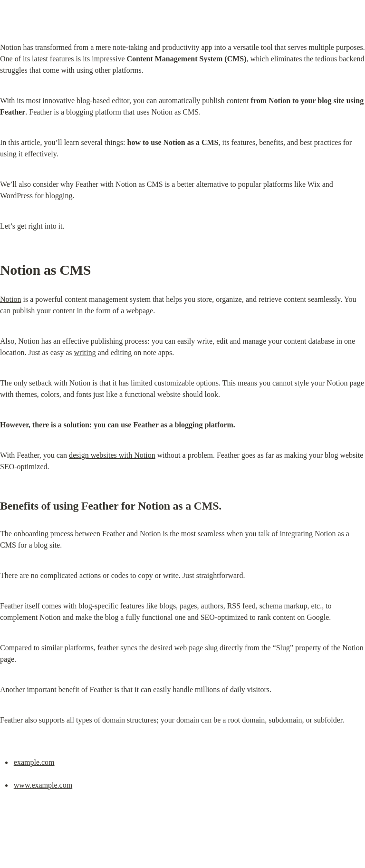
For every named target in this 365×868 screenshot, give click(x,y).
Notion (10, 299)
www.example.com (43, 785)
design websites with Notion (112, 455)
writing (85, 352)
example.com (34, 762)
